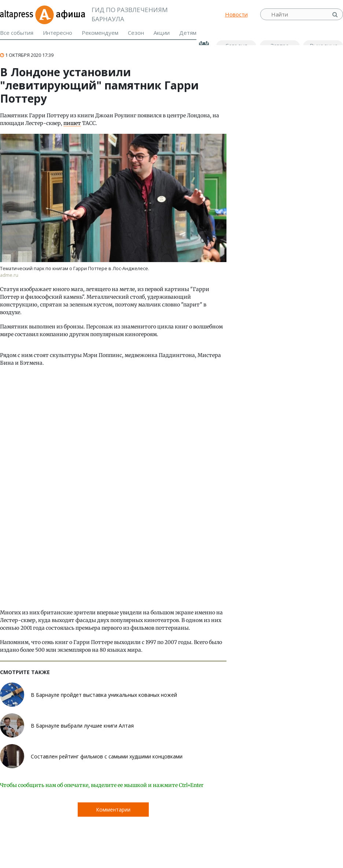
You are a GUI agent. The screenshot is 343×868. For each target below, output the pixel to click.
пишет (72, 123)
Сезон (136, 33)
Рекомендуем (100, 33)
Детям (188, 33)
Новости (236, 14)
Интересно (58, 33)
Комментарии (113, 810)
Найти (336, 14)
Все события (17, 33)
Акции (162, 33)
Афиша (60, 14)
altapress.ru (17, 14)
